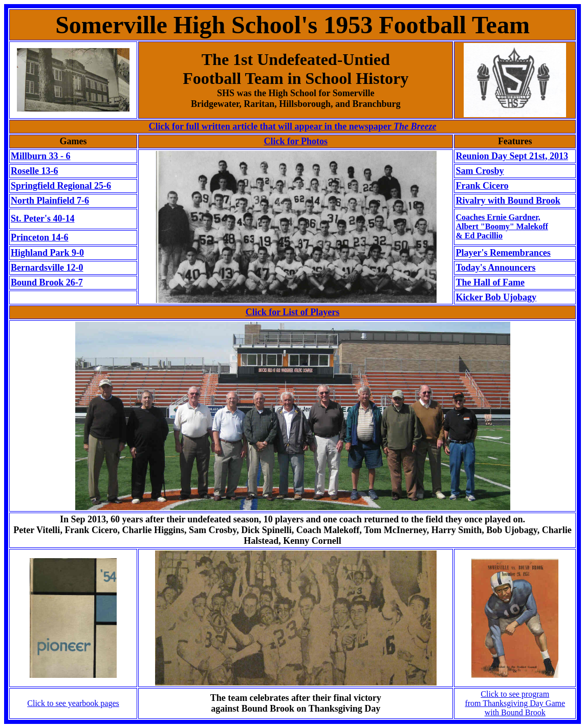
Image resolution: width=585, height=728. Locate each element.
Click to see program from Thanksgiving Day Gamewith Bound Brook (515, 703)
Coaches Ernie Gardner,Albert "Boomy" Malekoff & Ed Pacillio (502, 226)
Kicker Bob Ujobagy (496, 297)
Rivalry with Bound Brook (508, 201)
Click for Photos (296, 141)
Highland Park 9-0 (47, 253)
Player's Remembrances (503, 253)
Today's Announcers (495, 268)
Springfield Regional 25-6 (61, 186)
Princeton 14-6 (39, 237)
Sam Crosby (480, 171)
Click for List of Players (293, 312)
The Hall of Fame (490, 282)
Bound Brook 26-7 (47, 282)
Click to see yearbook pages (73, 703)
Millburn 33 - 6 (41, 156)
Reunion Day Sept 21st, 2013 (512, 156)
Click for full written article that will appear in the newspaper (293, 126)
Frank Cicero (482, 186)
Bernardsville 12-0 (47, 268)
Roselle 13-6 (34, 171)
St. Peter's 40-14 (42, 218)
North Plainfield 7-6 (50, 201)
